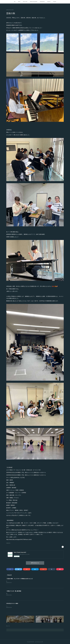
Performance (42, 2)
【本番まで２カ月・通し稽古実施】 (14, 591)
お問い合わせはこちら (35, 563)
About (19, 2)
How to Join (25, 2)
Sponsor (49, 2)
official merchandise (34, 2)
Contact (55, 2)
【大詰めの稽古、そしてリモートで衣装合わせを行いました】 (20, 579)
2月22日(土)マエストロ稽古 (12, 603)
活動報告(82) (8, 543)
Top (15, 2)
